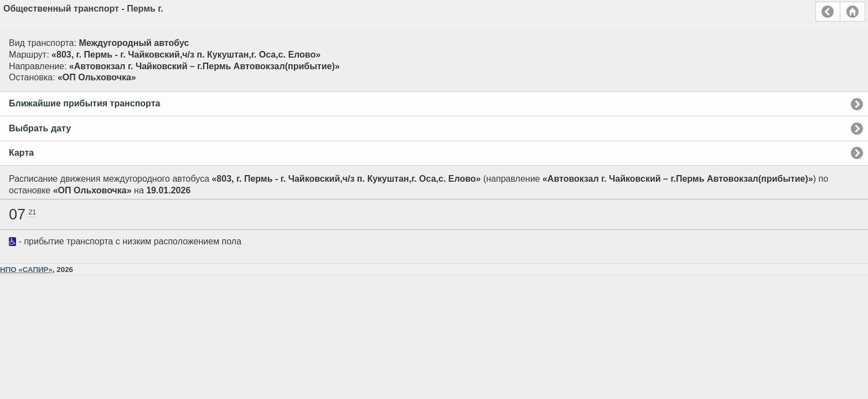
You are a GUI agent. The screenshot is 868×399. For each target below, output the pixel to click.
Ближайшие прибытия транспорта (84, 103)
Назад (828, 12)
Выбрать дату (40, 128)
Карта (21, 153)
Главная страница (852, 12)
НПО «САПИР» (26, 270)
